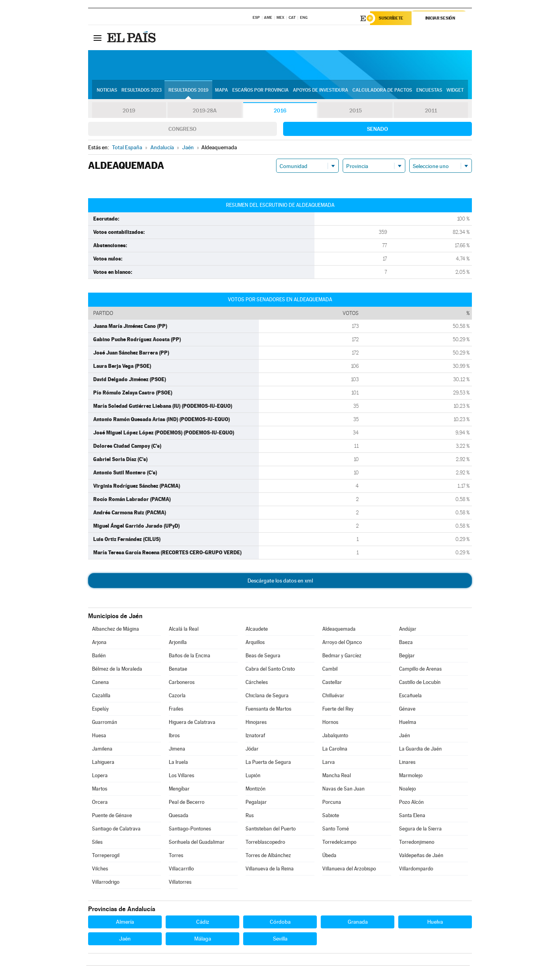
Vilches (100, 869)
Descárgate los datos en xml (280, 581)
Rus (250, 816)
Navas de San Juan (343, 790)
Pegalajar (256, 803)
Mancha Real (337, 776)
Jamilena (102, 750)
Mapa (221, 90)
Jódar (252, 750)
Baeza (406, 643)
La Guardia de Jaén (420, 750)
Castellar (332, 683)
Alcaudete (257, 630)
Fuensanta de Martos (268, 710)
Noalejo (407, 790)
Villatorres (180, 883)
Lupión (253, 776)
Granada (358, 923)
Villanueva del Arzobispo (349, 869)
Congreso (182, 130)
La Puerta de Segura (268, 763)
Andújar (408, 630)
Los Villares (182, 776)
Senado (378, 130)
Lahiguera (103, 763)
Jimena (177, 750)
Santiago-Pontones (190, 829)
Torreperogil (106, 856)
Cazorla (177, 696)
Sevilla (280, 939)
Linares (407, 763)
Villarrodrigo (106, 883)
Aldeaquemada (339, 630)
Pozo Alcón (411, 803)
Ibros (174, 736)
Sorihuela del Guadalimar (197, 843)
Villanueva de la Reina (270, 869)
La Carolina (335, 750)
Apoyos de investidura (321, 90)
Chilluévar (333, 696)
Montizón (256, 790)
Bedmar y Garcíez (342, 656)
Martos (100, 790)
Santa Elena (412, 816)
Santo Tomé (336, 829)
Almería (125, 923)
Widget (455, 90)
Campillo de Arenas (420, 670)
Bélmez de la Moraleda (117, 670)
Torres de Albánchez (268, 856)
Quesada (179, 816)
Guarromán (105, 723)
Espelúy (100, 710)
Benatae (178, 670)
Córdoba (280, 923)
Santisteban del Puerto (271, 829)
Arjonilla (178, 643)
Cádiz (203, 923)
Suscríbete (392, 18)
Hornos (330, 723)
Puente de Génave (112, 816)
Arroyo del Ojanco (342, 643)
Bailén (99, 656)
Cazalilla (101, 696)
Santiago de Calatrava (116, 829)
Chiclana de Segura (267, 696)
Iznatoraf (255, 736)
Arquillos (255, 643)
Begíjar (407, 656)
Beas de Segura (263, 656)
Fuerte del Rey (338, 710)
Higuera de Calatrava (192, 723)
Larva (329, 763)
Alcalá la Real (184, 630)
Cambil (330, 670)
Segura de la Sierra (420, 829)
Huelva (435, 923)
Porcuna (332, 803)
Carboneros (182, 683)
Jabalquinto (335, 736)
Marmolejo (411, 776)
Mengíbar (179, 790)
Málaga (203, 939)
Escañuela (410, 696)
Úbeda (329, 856)
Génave (407, 710)
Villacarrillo (181, 869)
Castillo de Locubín (420, 683)
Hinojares (256, 723)
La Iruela (178, 763)
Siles (97, 843)
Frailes (176, 710)
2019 (129, 111)
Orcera (100, 803)
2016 (280, 111)
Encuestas (429, 90)
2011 (431, 111)
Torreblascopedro (265, 843)
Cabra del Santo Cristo (270, 670)
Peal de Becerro (187, 803)
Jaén (405, 736)
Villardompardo (416, 869)
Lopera (100, 776)
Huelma (408, 723)
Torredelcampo (339, 843)
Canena (100, 683)
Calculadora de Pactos (382, 90)
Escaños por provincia (260, 90)
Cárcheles (257, 683)
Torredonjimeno (417, 843)
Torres (176, 856)
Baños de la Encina (190, 656)
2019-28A (205, 111)
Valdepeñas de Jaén (421, 856)
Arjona (99, 643)
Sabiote (331, 816)
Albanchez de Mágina (116, 630)
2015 (356, 111)
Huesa (99, 736)
